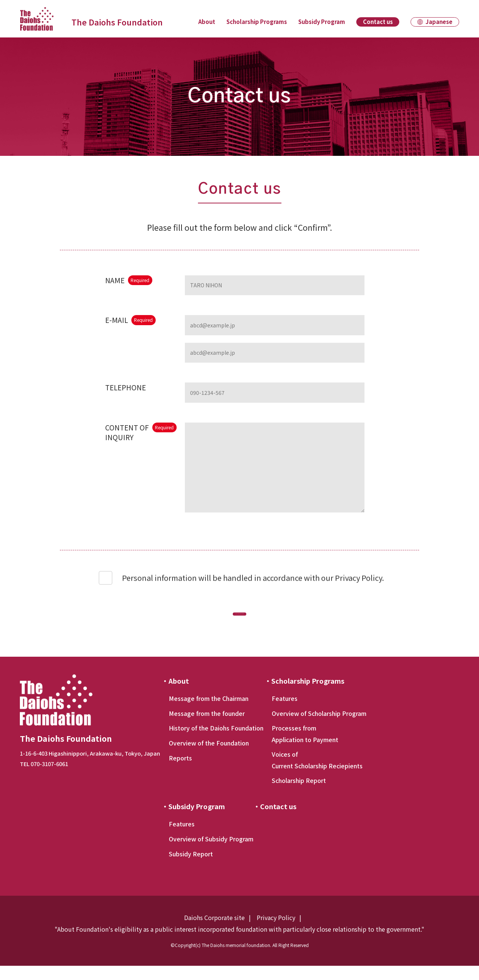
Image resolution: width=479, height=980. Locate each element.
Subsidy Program (322, 22)
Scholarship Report (299, 795)
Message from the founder (207, 728)
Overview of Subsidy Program (211, 853)
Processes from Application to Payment (305, 748)
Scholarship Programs (257, 22)
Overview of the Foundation (209, 757)
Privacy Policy (276, 932)
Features (285, 713)
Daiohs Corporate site (214, 932)
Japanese (439, 22)
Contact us (378, 22)
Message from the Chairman (209, 713)
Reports (180, 772)
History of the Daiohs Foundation (216, 742)
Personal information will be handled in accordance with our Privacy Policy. (253, 583)
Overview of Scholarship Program (319, 728)
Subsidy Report (191, 868)
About (207, 22)
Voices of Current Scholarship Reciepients (317, 774)
